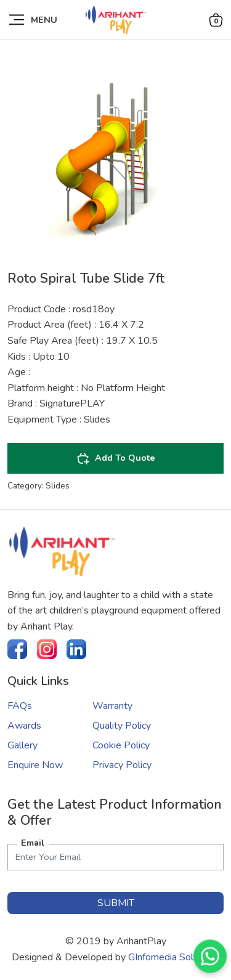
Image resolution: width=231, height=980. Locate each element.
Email (33, 843)
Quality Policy (122, 726)
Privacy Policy (122, 765)
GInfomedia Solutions (174, 957)
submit (116, 903)
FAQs (20, 706)
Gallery (22, 745)
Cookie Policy (121, 745)
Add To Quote (116, 458)
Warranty (112, 706)
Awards (24, 726)
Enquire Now (35, 765)
